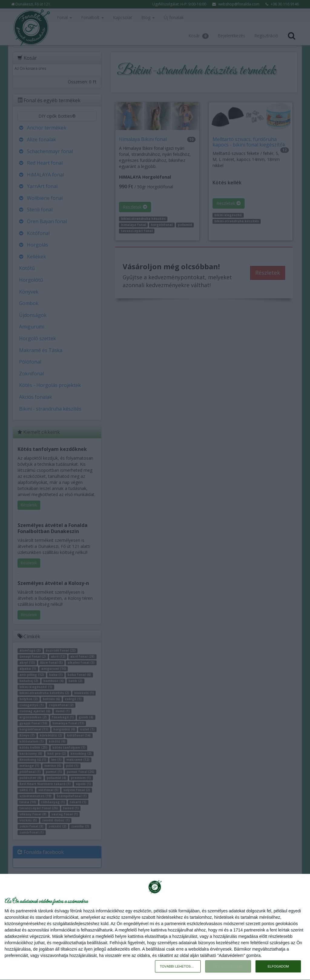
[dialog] (155, 927)
